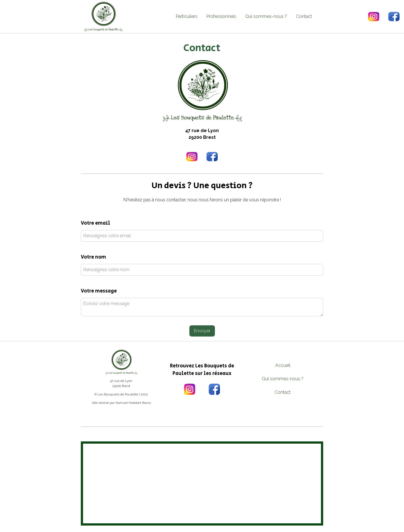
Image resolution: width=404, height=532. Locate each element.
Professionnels (221, 16)
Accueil (283, 365)
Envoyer (202, 331)
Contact (304, 16)
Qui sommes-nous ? (266, 16)
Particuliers (187, 16)
